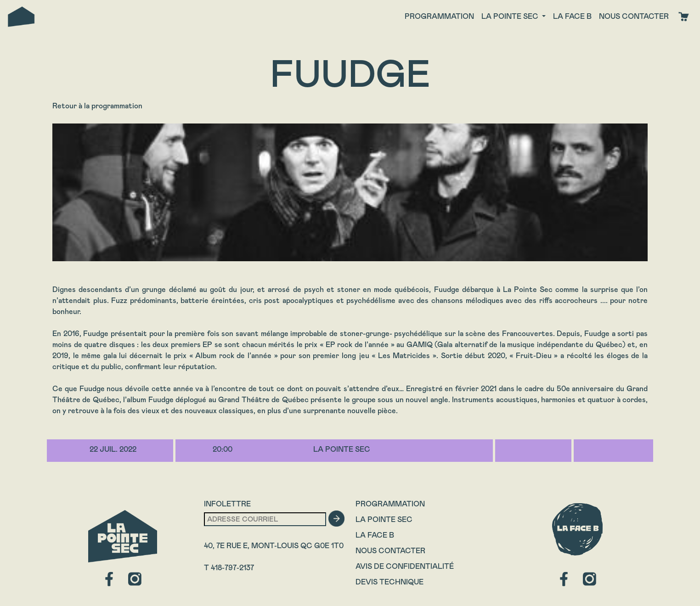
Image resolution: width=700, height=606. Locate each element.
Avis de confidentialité (405, 566)
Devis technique (390, 582)
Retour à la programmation (97, 106)
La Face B (375, 535)
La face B (572, 16)
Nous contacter (634, 16)
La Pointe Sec (384, 519)
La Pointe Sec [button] (511, 16)
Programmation (439, 16)
